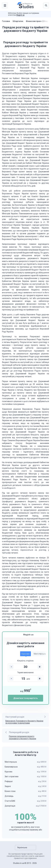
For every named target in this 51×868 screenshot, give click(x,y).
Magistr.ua (20, 15)
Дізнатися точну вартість (26, 698)
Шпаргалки (18, 21)
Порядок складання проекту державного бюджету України (22, 737)
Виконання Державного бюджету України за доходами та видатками (24, 722)
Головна (6, 21)
